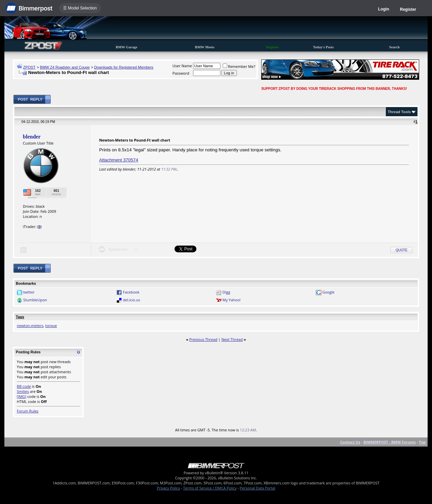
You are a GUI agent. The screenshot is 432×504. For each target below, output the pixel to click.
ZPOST (30, 67)
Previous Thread (203, 339)
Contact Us (350, 442)
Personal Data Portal (257, 488)
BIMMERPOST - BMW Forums (390, 442)
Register (408, 9)
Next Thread (232, 339)
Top (422, 442)
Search (394, 47)
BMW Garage (127, 47)
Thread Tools (399, 112)
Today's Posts (323, 47)
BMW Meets (205, 47)
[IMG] (22, 396)
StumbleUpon (35, 300)
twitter (29, 292)
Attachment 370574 (119, 160)
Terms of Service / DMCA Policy (210, 488)
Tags (20, 317)
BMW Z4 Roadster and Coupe (65, 67)
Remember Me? (239, 66)
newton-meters (30, 325)
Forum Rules (28, 411)
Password (181, 73)
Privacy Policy (169, 488)
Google (328, 292)
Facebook (131, 292)
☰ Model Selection (80, 8)
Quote (401, 250)
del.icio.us (131, 300)
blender (32, 137)
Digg (226, 292)
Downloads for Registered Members (124, 67)
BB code (24, 386)
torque (51, 325)
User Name (182, 66)
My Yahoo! (231, 300)
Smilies (23, 391)
